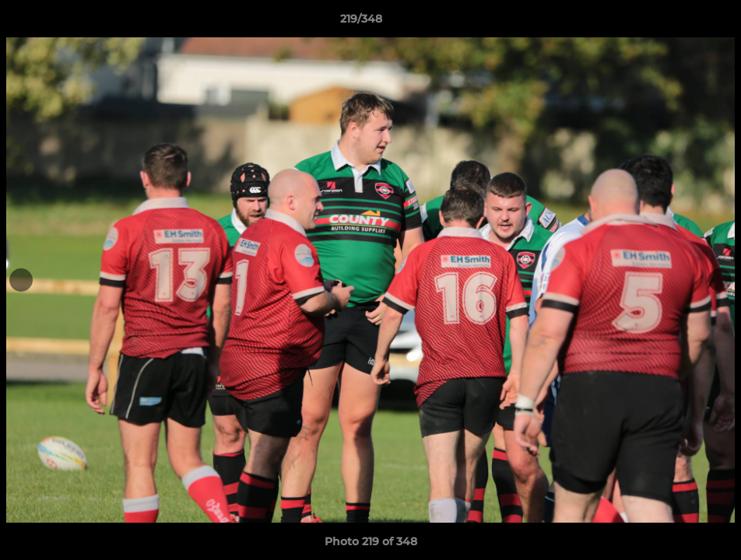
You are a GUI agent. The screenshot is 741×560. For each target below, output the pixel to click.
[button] (676, 23)
